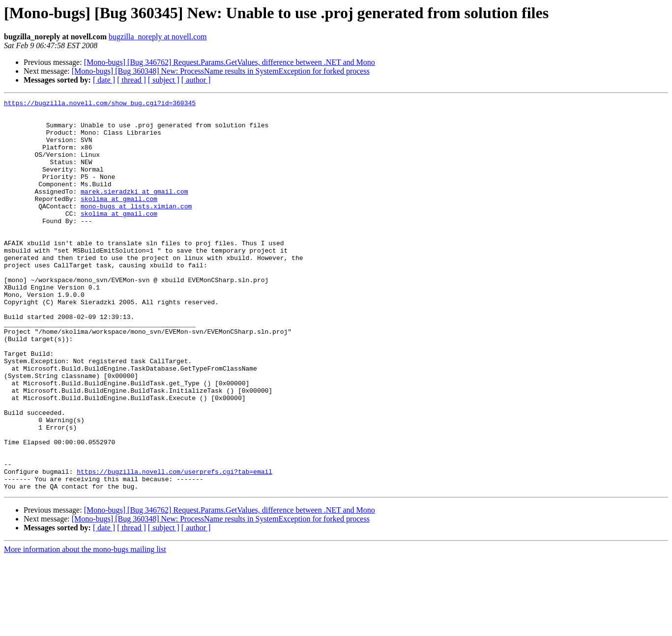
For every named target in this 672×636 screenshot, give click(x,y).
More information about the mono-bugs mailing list (85, 627)
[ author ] (196, 80)
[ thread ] (131, 80)
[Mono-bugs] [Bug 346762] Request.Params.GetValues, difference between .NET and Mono (230, 62)
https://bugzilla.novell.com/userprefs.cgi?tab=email (175, 547)
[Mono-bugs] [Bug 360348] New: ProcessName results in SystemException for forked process (221, 71)
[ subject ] (164, 80)
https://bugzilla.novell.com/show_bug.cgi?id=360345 (100, 104)
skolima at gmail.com (119, 219)
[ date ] (104, 80)
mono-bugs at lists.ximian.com (136, 228)
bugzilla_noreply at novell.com (158, 37)
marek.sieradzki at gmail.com (134, 210)
